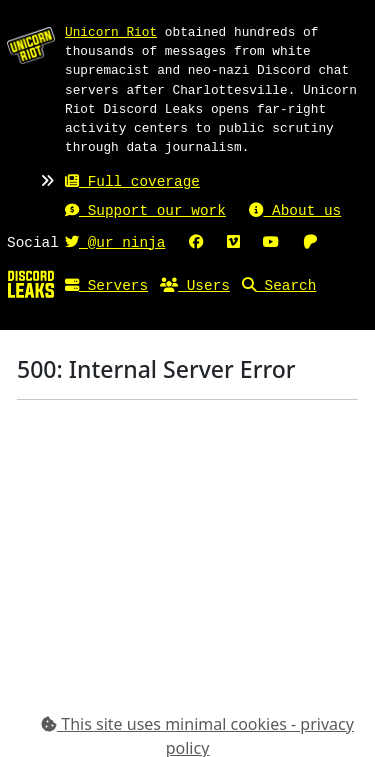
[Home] (31, 282)
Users (195, 286)
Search (279, 286)
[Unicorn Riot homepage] (31, 44)
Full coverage (132, 182)
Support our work (145, 211)
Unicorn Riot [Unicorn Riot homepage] (111, 32)
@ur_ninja (115, 243)
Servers (106, 286)
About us (295, 211)
